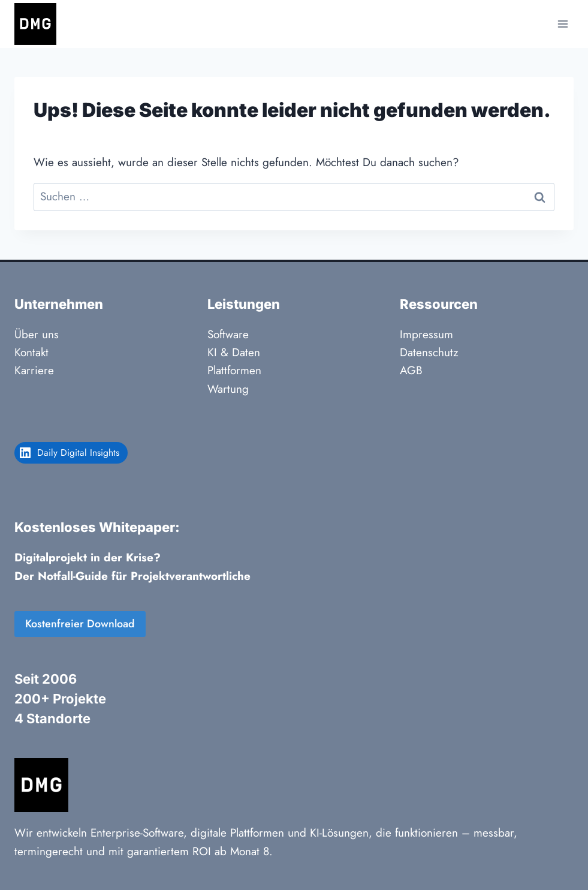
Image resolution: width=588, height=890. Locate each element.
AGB (411, 370)
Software (228, 334)
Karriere (34, 370)
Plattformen (234, 370)
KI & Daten (234, 352)
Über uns (37, 334)
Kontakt (31, 352)
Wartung (228, 389)
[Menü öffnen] (563, 24)
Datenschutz (429, 352)
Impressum (426, 334)
